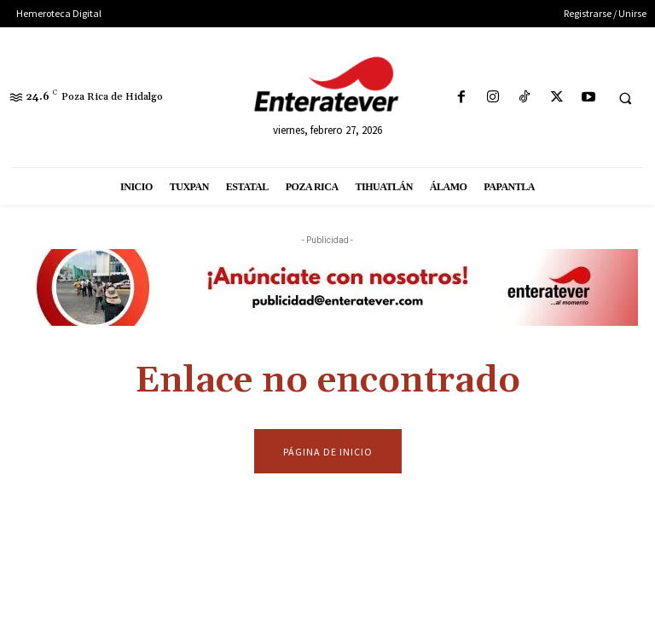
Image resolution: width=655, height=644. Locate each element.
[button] (625, 98)
